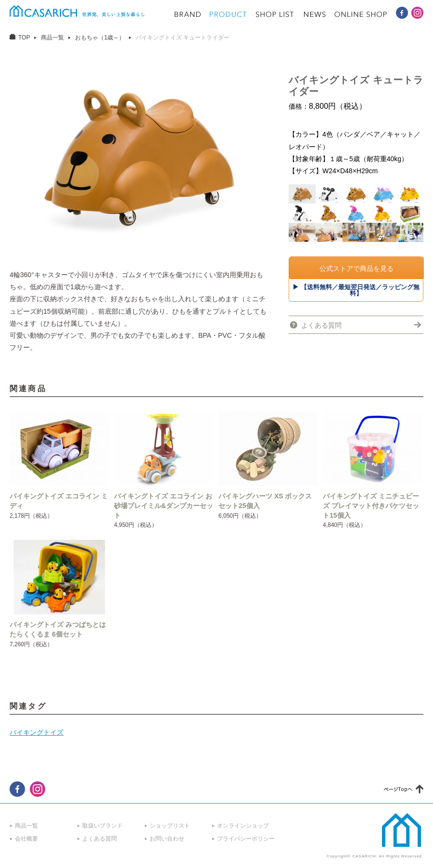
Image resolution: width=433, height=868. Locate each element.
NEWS (315, 14)
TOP (24, 38)
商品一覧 (52, 38)
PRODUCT (228, 14)
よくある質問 (321, 325)
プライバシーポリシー (246, 839)
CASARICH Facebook (402, 13)
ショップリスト (170, 826)
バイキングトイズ (37, 732)
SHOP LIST (275, 14)
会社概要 (26, 839)
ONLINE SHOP (361, 14)
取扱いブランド (102, 826)
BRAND (188, 14)
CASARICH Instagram (417, 13)
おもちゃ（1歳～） (100, 38)
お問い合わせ (167, 839)
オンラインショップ (243, 826)
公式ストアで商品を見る (357, 268)
